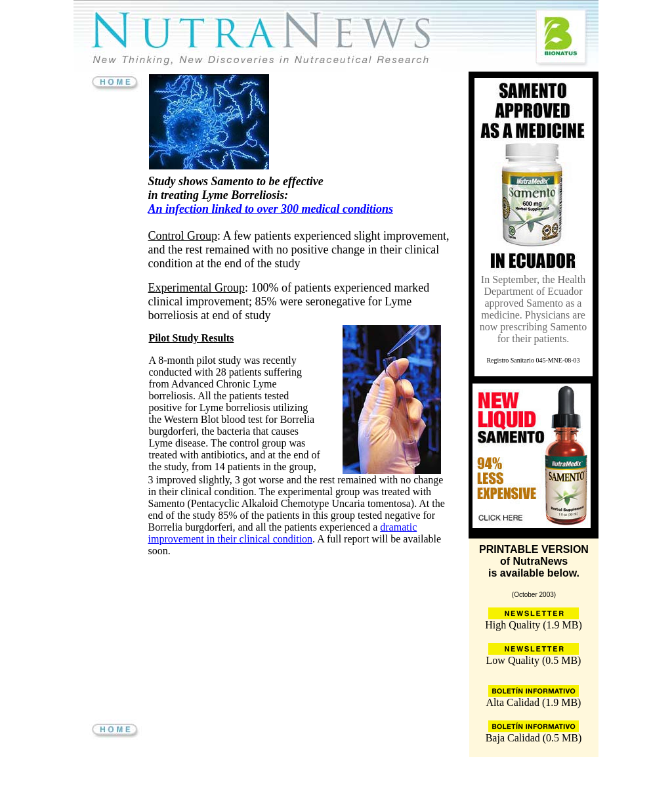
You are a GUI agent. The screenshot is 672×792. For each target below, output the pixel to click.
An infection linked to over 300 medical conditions (271, 209)
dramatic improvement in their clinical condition (283, 533)
